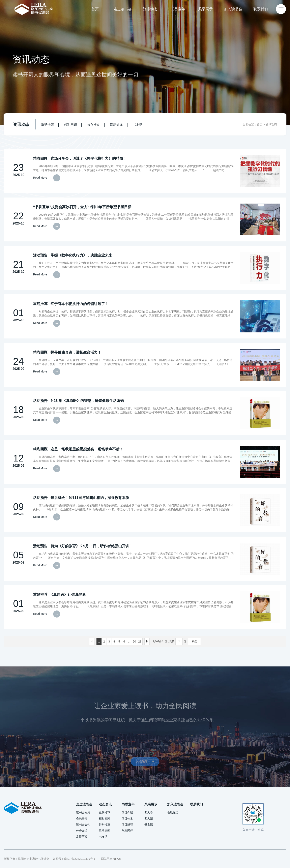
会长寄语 (82, 818)
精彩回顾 (70, 125)
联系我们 (261, 9)
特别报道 (93, 125)
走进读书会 (123, 9)
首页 (95, 9)
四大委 (149, 812)
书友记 (138, 125)
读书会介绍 (83, 812)
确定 (195, 641)
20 (135, 641)
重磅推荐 (48, 125)
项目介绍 (127, 812)
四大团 (149, 818)
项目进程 (127, 825)
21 (140, 641)
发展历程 (82, 837)
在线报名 (173, 812)
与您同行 (127, 831)
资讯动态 (150, 9)
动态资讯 (105, 804)
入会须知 (148, 773)
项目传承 (127, 818)
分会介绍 (82, 831)
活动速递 (116, 125)
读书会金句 (83, 825)
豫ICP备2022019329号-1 (80, 859)
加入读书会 (233, 9)
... (129, 641)
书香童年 (178, 9)
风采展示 (205, 9)
